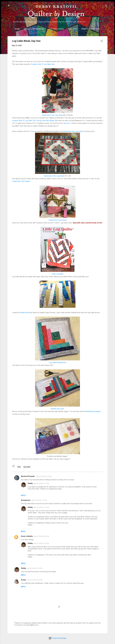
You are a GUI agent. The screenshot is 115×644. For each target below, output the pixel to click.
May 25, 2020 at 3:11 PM (41, 483)
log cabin (27, 467)
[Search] (106, 6)
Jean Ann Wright (48, 121)
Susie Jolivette (27, 536)
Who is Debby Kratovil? (34, 29)
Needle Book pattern (93, 411)
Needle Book (24, 313)
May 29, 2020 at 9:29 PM (35, 580)
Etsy (19, 467)
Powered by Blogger (58, 638)
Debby (30, 483)
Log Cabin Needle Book (58, 363)
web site (67, 123)
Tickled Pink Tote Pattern (21, 181)
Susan (24, 580)
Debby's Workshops (90, 29)
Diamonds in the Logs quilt (72, 131)
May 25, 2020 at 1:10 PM (39, 500)
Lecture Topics (56, 29)
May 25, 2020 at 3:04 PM (41, 536)
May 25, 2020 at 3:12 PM (41, 507)
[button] (102, 41)
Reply (23, 495)
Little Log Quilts (57, 274)
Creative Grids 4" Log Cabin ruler (43, 64)
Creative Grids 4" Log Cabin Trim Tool (26, 121)
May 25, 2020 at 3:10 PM (35, 568)
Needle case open (57, 409)
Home (17, 29)
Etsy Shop (72, 29)
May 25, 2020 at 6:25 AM (44, 476)
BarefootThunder (28, 476)
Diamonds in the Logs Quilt (52, 115)
